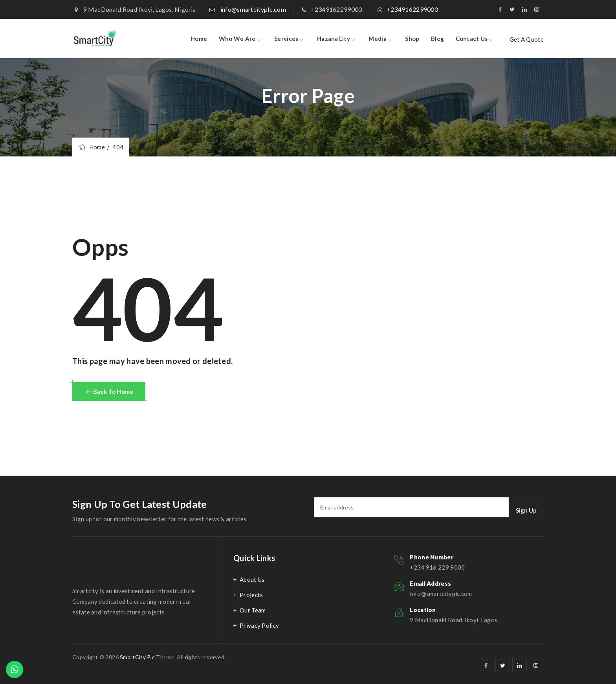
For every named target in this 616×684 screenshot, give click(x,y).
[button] (109, 392)
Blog (437, 39)
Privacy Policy (259, 625)
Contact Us (472, 39)
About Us (252, 579)
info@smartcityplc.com (253, 9)
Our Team (253, 610)
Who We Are (237, 39)
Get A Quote (527, 39)
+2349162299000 (412, 9)
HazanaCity (334, 39)
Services (286, 39)
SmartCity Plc (137, 657)
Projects (251, 595)
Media (378, 39)
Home (199, 39)
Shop (412, 39)
